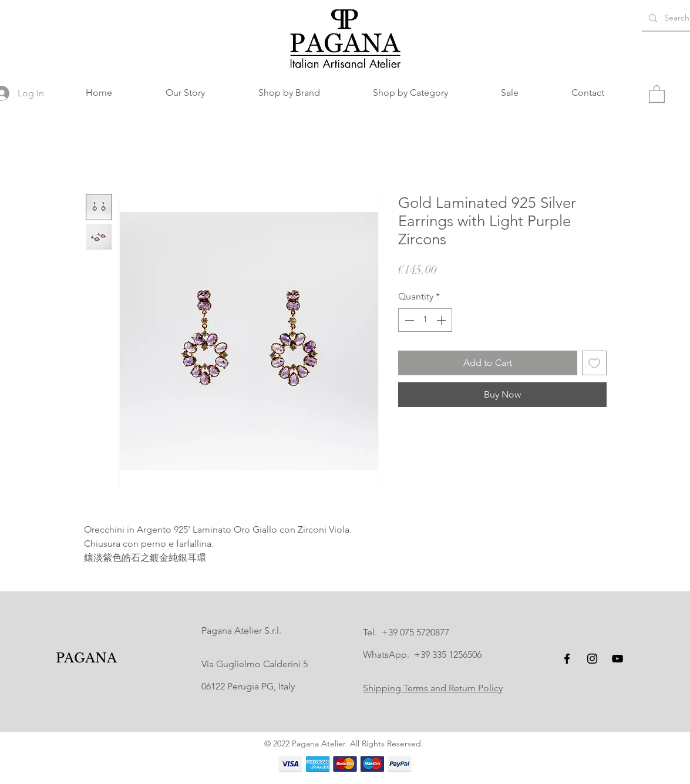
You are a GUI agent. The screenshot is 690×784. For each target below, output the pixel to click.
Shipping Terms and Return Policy (433, 688)
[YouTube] (617, 659)
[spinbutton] (425, 320)
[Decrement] (408, 320)
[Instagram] (592, 659)
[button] (289, 93)
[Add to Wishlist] (594, 363)
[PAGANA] (86, 659)
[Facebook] (567, 659)
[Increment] (442, 320)
